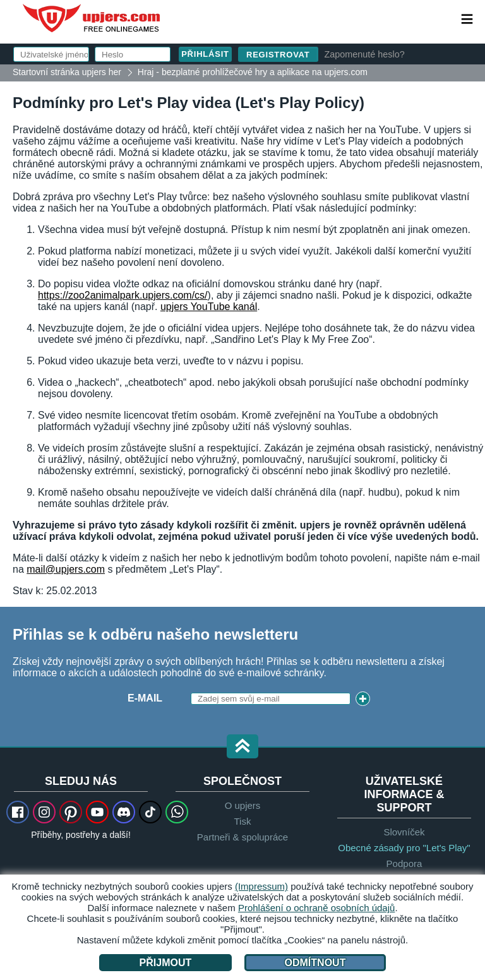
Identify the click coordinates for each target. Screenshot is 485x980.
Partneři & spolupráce (242, 837)
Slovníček (404, 832)
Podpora (404, 863)
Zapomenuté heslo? (365, 54)
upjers (92, 18)
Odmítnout (315, 963)
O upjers (243, 805)
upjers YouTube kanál (209, 307)
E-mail (145, 698)
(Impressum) (261, 886)
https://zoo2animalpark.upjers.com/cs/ (123, 295)
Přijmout (166, 963)
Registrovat (278, 55)
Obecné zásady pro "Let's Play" (404, 848)
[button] (242, 747)
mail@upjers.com (66, 569)
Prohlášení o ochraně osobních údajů (317, 908)
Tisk (243, 821)
